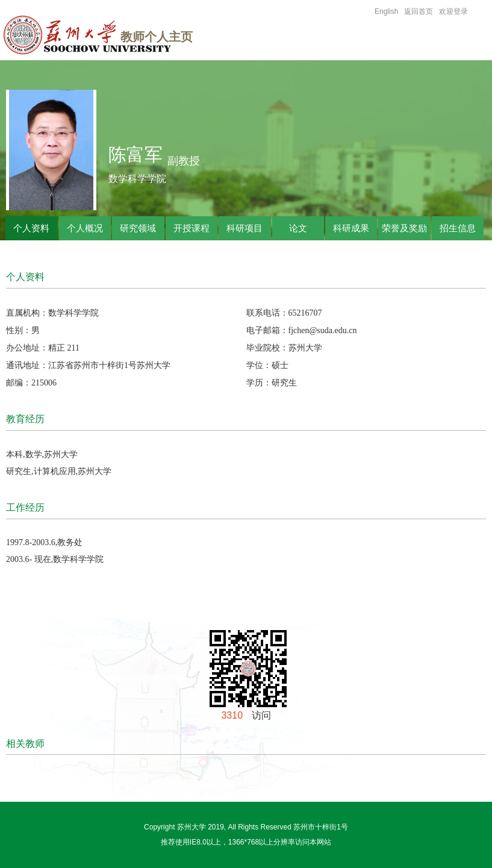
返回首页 (419, 11)
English (386, 11)
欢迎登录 (453, 11)
